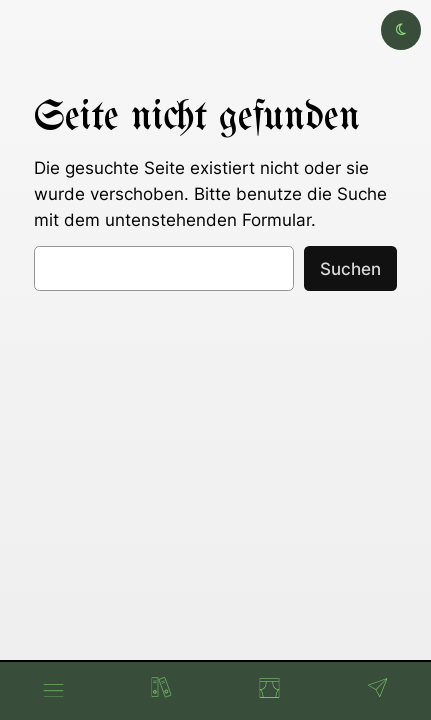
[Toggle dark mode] (401, 30)
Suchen (350, 269)
